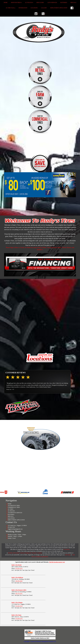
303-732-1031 (19, 594)
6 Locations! (67, 549)
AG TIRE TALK (10, 8)
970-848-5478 (19, 619)
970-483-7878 (19, 606)
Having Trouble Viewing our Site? (40, 638)
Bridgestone (28, 553)
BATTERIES (11, 515)
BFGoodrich (16, 553)
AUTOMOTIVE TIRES (14, 506)
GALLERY (44, 8)
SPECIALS (11, 516)
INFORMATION (23, 8)
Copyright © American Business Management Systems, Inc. (40, 641)
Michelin (10, 553)
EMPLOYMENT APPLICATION (59, 8)
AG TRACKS (11, 511)
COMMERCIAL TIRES (14, 507)
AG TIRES (10, 509)
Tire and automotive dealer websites (45, 634)
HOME (10, 504)
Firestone (34, 553)
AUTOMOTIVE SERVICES (15, 513)
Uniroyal (22, 553)
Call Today (68, 555)
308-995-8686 (19, 581)
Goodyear (40, 553)
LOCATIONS (34, 8)
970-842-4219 (19, 568)
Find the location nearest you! (57, 562)
